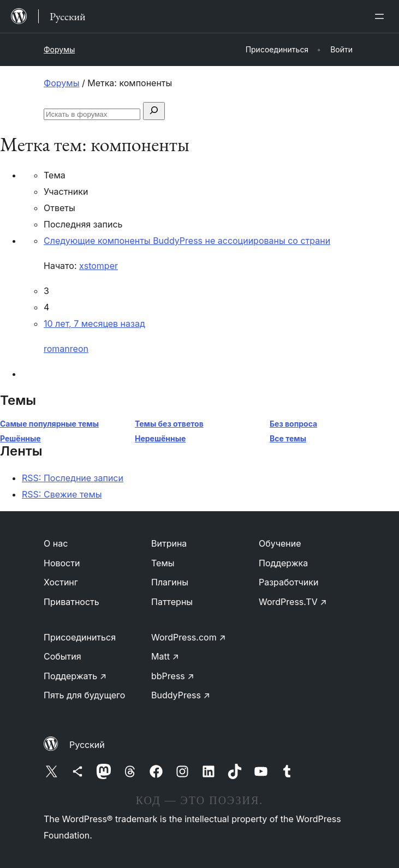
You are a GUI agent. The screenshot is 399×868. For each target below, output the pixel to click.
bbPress (173, 676)
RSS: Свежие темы (62, 494)
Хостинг (61, 582)
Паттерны (172, 602)
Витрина (169, 543)
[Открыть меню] (382, 16)
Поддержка (283, 563)
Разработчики (288, 582)
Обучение (280, 543)
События (62, 656)
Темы (163, 563)
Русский (87, 745)
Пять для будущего (84, 695)
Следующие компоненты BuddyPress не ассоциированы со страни (187, 241)
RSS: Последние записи (73, 478)
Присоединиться (80, 637)
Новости (62, 563)
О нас (56, 543)
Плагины (170, 582)
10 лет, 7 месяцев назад (94, 324)
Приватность (72, 602)
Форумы (59, 49)
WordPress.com (189, 637)
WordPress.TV (293, 602)
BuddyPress (181, 695)
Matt (165, 656)
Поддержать (75, 676)
